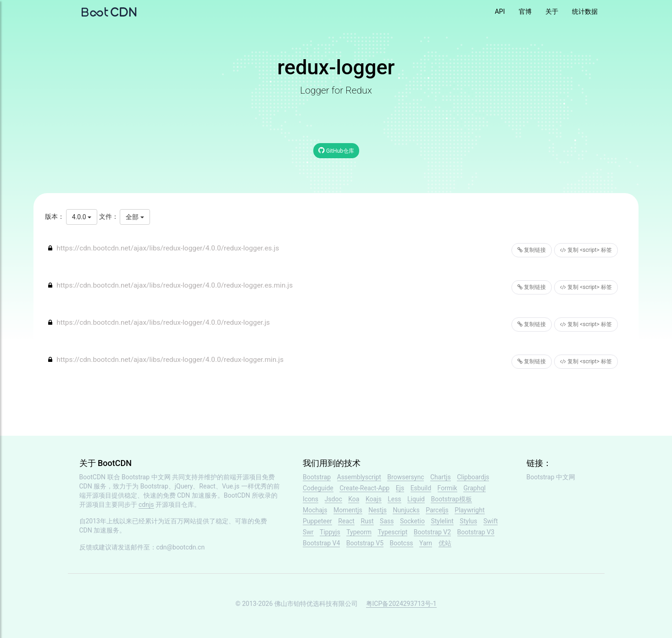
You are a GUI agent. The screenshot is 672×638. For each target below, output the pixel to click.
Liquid (416, 499)
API (500, 11)
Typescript (392, 532)
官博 (525, 11)
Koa (354, 499)
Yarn (426, 543)
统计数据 (585, 11)
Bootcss (402, 543)
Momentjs (348, 510)
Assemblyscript (359, 477)
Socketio (412, 521)
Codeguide (318, 488)
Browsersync (405, 477)
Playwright (469, 510)
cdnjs (146, 505)
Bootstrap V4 (321, 543)
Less (394, 499)
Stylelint (442, 521)
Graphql (475, 488)
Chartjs (441, 477)
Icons (311, 499)
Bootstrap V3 (476, 532)
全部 (135, 217)
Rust (367, 521)
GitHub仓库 (336, 150)
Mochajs (315, 510)
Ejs (400, 488)
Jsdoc (333, 499)
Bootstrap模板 (451, 499)
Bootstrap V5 (365, 543)
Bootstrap (317, 477)
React (346, 521)
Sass (387, 521)
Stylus (468, 521)
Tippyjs (330, 532)
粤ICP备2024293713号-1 (401, 604)
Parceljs (437, 510)
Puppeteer (317, 521)
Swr (308, 532)
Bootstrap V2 (432, 532)
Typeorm (359, 532)
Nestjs (378, 510)
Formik (447, 488)
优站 (445, 543)
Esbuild (421, 488)
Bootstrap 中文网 (146, 477)
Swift (491, 521)
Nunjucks (406, 510)
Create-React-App (364, 488)
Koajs (374, 499)
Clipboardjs (473, 477)
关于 (552, 11)
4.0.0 (82, 217)
